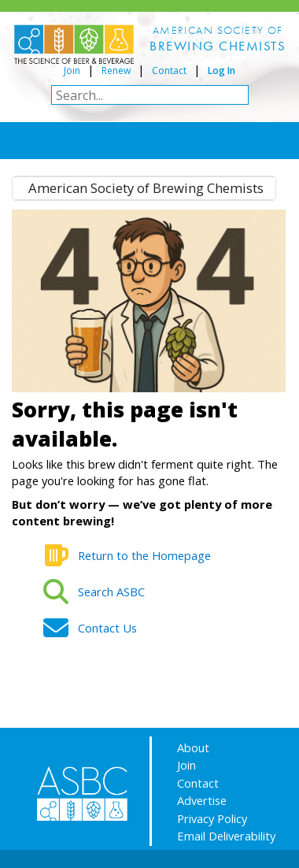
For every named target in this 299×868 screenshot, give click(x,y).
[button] (218, 46)
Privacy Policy (212, 818)
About (193, 747)
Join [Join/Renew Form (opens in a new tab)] (72, 70)
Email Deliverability (226, 836)
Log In (221, 70)
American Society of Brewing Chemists (146, 188)
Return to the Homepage (144, 555)
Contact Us (107, 628)
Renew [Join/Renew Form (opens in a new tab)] (116, 70)
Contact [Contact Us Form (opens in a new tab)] (169, 70)
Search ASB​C (111, 592)
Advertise (202, 800)
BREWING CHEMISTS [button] (218, 46)
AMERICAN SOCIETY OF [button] (218, 30)
